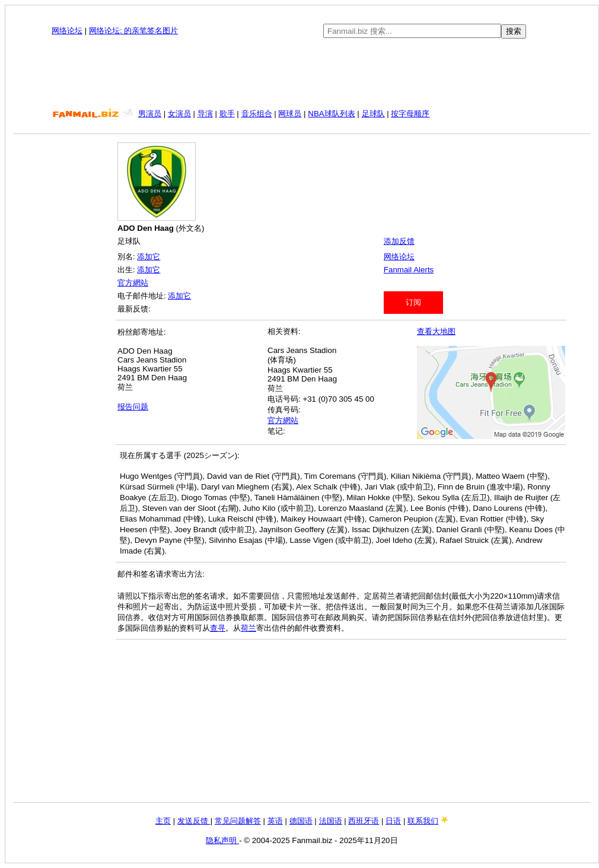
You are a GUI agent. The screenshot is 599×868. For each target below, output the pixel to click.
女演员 (179, 114)
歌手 (227, 114)
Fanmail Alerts (409, 270)
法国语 (331, 821)
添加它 (149, 257)
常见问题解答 (238, 821)
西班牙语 (364, 821)
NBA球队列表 (331, 114)
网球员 (290, 114)
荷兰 (248, 628)
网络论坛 (67, 31)
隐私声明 (222, 840)
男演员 (150, 114)
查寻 (218, 628)
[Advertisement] (302, 74)
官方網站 (133, 283)
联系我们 (423, 821)
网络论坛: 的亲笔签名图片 (133, 31)
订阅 (413, 302)
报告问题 (133, 407)
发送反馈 (194, 821)
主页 (163, 821)
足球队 (373, 114)
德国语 (301, 821)
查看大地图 (436, 331)
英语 (275, 821)
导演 (205, 114)
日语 (393, 821)
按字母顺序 (410, 114)
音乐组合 (257, 114)
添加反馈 (399, 241)
